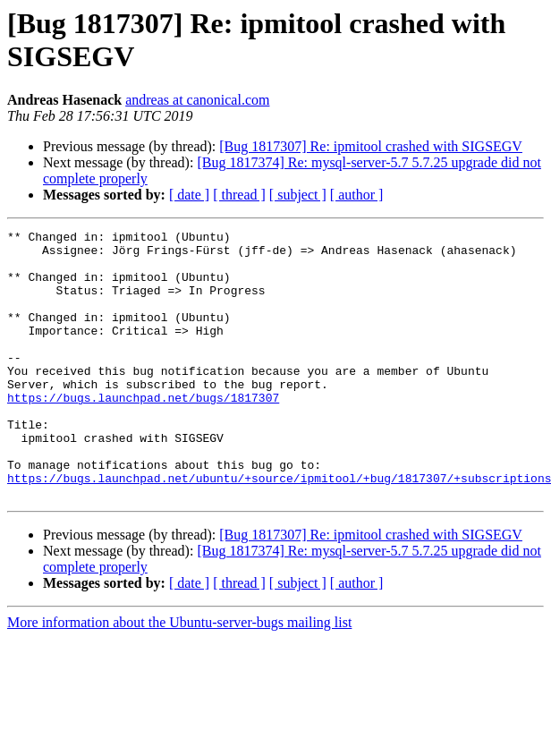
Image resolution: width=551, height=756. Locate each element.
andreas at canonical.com (197, 100)
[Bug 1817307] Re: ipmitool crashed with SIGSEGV (371, 146)
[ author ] (357, 195)
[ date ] (189, 195)
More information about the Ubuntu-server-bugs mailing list (179, 676)
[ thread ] (239, 195)
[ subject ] (298, 195)
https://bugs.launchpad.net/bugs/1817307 (143, 432)
